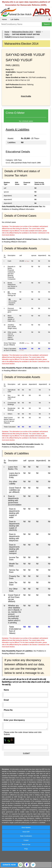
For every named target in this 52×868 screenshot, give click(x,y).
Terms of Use (26, 845)
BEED (38, 32)
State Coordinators (26, 836)
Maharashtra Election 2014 (23, 32)
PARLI (7, 34)
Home (4, 19)
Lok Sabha (15, 19)
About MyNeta (26, 828)
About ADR (26, 832)
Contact (26, 840)
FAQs (26, 849)
